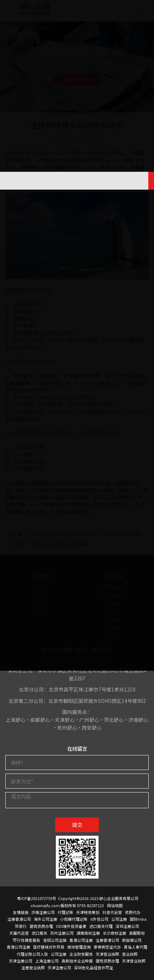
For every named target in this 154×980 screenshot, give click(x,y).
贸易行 (21, 926)
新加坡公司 (132, 940)
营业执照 (130, 954)
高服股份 (137, 933)
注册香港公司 (19, 919)
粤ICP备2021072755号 (37, 898)
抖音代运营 (112, 912)
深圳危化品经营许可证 (94, 967)
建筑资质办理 (41, 926)
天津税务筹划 (88, 912)
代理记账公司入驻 (32, 954)
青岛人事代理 (136, 947)
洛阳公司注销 (55, 940)
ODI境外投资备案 (71, 926)
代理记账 (65, 912)
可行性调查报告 (26, 940)
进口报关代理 (101, 926)
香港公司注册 (81, 940)
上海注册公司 (47, 961)
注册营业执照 (33, 967)
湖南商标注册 (88, 933)
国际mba (138, 919)
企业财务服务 (81, 954)
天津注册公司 (21, 961)
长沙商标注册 (115, 933)
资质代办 (133, 912)
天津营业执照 (107, 954)
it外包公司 (99, 919)
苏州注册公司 (62, 933)
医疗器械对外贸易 (49, 947)
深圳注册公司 (127, 926)
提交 (77, 824)
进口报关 (39, 933)
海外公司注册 (46, 919)
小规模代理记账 (74, 919)
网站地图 (115, 905)
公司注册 (119, 919)
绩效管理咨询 (79, 947)
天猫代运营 (19, 933)
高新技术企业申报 (77, 961)
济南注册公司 (43, 912)
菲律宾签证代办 (107, 947)
